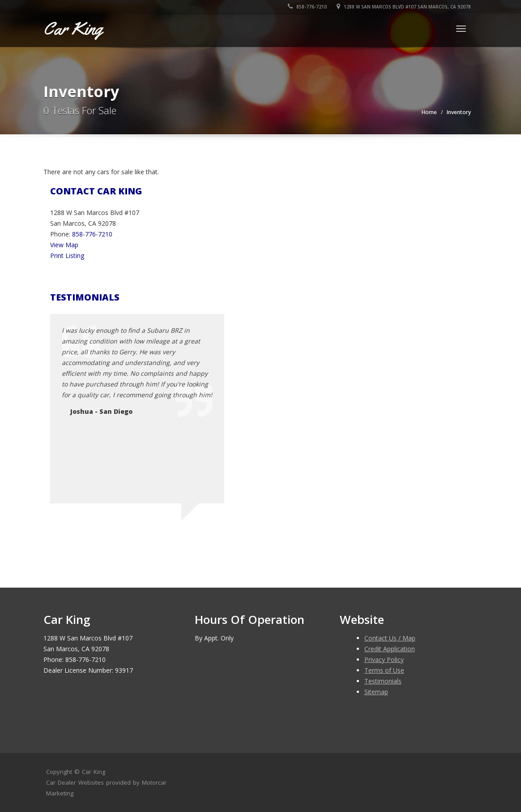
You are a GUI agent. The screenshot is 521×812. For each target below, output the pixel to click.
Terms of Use (384, 670)
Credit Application (390, 649)
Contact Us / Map (390, 638)
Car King (94, 772)
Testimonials (383, 681)
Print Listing (67, 256)
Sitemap (376, 692)
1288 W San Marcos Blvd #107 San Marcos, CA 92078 (404, 7)
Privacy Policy (384, 659)
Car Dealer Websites (75, 782)
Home (429, 112)
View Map (64, 245)
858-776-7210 (307, 7)
